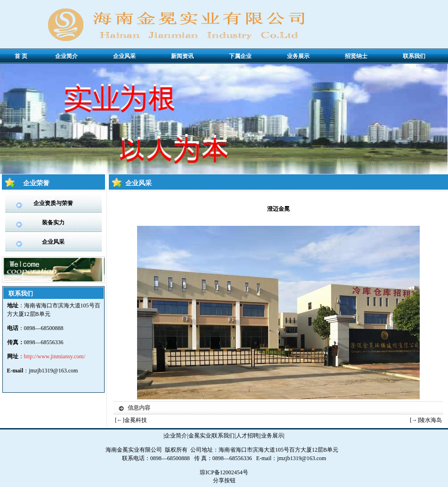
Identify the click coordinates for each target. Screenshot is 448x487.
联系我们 (223, 436)
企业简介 (176, 436)
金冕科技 (136, 420)
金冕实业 (200, 436)
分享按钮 (224, 480)
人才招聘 (247, 436)
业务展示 (272, 436)
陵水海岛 (431, 420)
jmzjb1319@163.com (53, 371)
